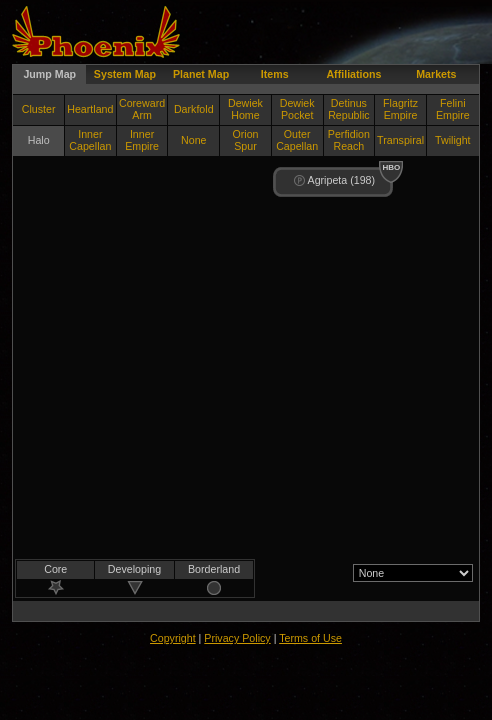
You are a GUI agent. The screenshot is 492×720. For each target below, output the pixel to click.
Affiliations (353, 74)
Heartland (90, 109)
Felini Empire (453, 109)
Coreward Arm (142, 109)
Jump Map (49, 74)
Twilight (453, 140)
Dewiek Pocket (297, 109)
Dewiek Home (245, 109)
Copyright (173, 638)
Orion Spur (245, 140)
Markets (436, 74)
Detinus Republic (348, 109)
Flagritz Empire (400, 109)
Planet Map (201, 74)
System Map (125, 74)
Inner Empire (142, 140)
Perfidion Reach (349, 140)
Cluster (39, 109)
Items (275, 74)
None (193, 140)
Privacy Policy (237, 638)
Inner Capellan (90, 140)
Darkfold (194, 109)
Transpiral (400, 140)
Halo (39, 140)
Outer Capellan (297, 140)
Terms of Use (310, 638)
